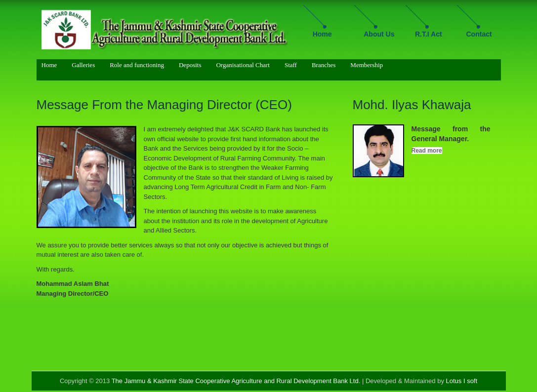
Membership (367, 65)
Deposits (190, 65)
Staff (291, 65)
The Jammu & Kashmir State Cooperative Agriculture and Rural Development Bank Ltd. (236, 381)
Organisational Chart (243, 65)
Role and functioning (137, 65)
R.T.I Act (429, 34)
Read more (427, 151)
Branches (324, 65)
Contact (479, 34)
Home (322, 34)
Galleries (83, 65)
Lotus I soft (462, 381)
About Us (379, 34)
